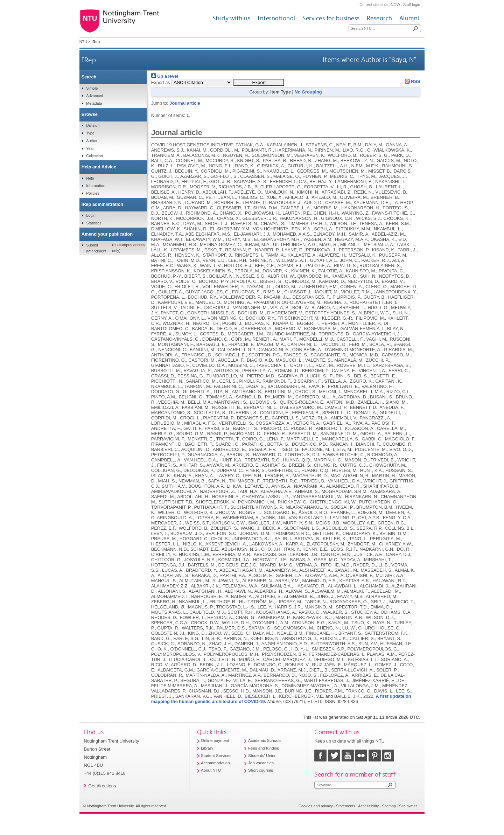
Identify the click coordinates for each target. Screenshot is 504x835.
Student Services (216, 756)
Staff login (412, 5)
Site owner (408, 806)
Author (92, 141)
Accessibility (368, 806)
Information (96, 186)
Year (90, 148)
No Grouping (308, 92)
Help (90, 178)
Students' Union (262, 756)
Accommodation (215, 763)
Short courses (261, 770)
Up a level (165, 76)
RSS (411, 81)
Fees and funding (264, 748)
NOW (396, 5)
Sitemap (389, 806)
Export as (161, 82)
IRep (89, 60)
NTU (83, 42)
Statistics (94, 223)
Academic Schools (265, 740)
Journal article (185, 103)
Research (380, 18)
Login (91, 215)
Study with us (232, 18)
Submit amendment (96, 248)
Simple (92, 88)
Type (90, 133)
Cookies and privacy (316, 806)
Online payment (215, 740)
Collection (94, 156)
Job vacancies (261, 763)
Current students (373, 5)
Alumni (409, 18)
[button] (259, 82)
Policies (93, 193)
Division (93, 125)
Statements (346, 806)
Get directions (102, 786)
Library (207, 748)
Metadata (94, 103)
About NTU (211, 770)
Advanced (94, 96)
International (276, 18)
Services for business (331, 18)
